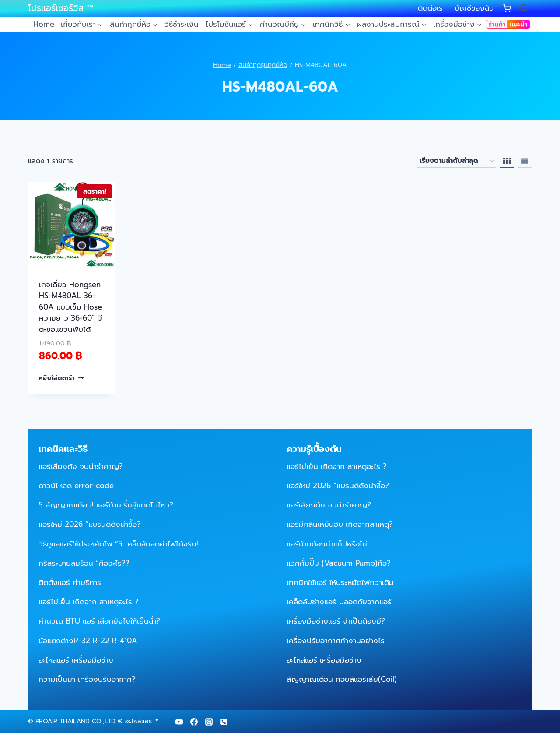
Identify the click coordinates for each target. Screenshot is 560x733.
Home (44, 24)
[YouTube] (179, 722)
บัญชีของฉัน (474, 8)
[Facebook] (194, 722)
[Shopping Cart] (507, 8)
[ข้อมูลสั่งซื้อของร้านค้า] (457, 161)
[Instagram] (209, 722)
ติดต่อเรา (432, 8)
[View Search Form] (524, 8)
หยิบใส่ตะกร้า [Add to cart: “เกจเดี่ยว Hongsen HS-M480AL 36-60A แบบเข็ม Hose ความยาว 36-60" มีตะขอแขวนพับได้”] (61, 378)
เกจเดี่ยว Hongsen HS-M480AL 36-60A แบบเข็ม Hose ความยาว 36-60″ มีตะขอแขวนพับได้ (70, 307)
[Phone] (224, 722)
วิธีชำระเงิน (182, 24)
